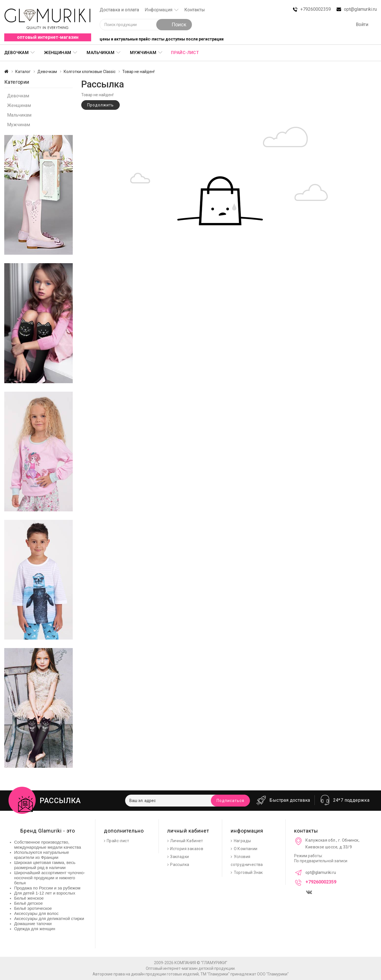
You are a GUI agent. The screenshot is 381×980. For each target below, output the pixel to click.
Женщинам (58, 53)
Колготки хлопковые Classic (90, 72)
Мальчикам (100, 53)
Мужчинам (143, 53)
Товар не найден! (138, 72)
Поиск (174, 24)
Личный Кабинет (187, 841)
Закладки (179, 857)
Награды (242, 841)
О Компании (246, 849)
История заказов (187, 849)
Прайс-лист (185, 53)
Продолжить (100, 105)
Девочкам (16, 53)
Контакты (195, 10)
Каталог (23, 72)
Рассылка (180, 865)
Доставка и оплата (119, 10)
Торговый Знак (248, 872)
